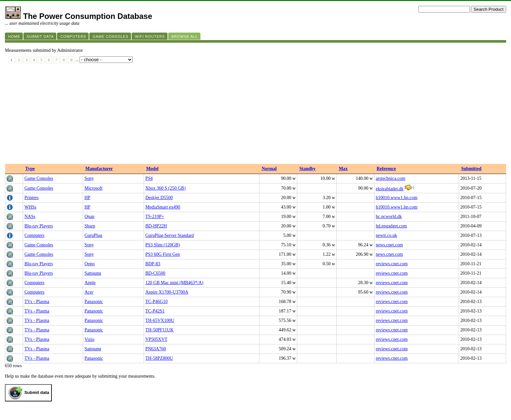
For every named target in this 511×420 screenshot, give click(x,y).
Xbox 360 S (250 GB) (166, 188)
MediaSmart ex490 (163, 207)
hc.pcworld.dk (389, 217)
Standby (308, 169)
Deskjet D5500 (159, 198)
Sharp (90, 226)
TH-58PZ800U (159, 358)
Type (30, 169)
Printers (32, 198)
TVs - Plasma (37, 302)
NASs (30, 217)
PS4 (149, 178)
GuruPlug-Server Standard (170, 235)
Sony (89, 178)
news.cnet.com (389, 245)
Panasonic (94, 302)
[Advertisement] (255, 115)
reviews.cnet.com (392, 264)
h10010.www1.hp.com (397, 198)
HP (87, 198)
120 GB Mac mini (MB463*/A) (174, 283)
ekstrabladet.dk (390, 189)
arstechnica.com (391, 178)
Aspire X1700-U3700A (167, 292)
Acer (89, 292)
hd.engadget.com (391, 226)
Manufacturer (99, 169)
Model (152, 169)
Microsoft (93, 188)
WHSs (30, 207)
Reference (386, 169)
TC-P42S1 (155, 311)
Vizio (89, 339)
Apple (90, 283)
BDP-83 (153, 264)
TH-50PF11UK (160, 330)
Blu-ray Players (39, 226)
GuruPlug (93, 235)
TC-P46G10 (156, 302)
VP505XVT (156, 339)
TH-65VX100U (160, 320)
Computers (34, 235)
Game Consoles (39, 178)
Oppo (89, 264)
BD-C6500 (155, 273)
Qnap (89, 217)
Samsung (93, 273)
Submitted (471, 169)
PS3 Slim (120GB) (163, 245)
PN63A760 (156, 349)
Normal (269, 169)
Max (343, 169)
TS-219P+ (155, 217)
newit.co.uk (386, 235)
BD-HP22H (156, 226)
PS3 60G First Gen (163, 254)
